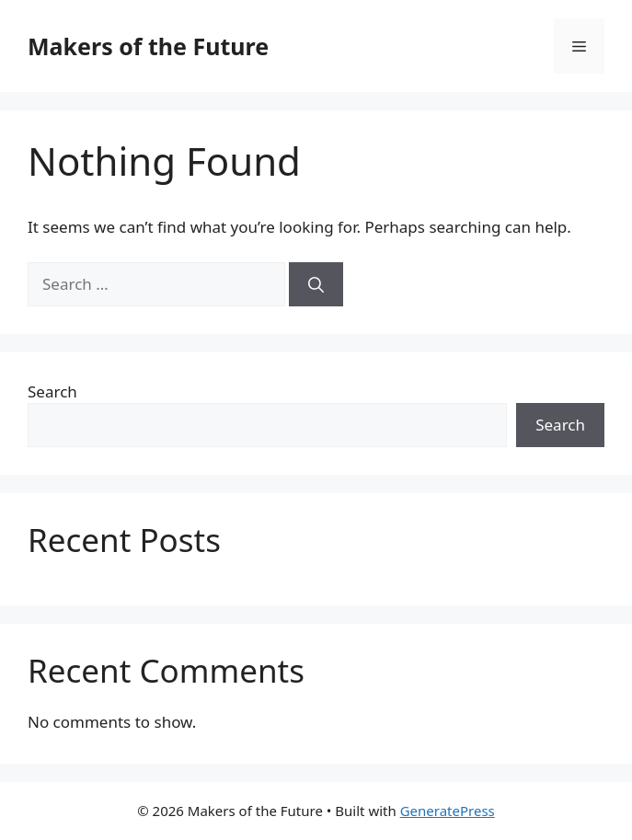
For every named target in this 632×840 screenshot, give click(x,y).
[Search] (316, 284)
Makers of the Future (148, 46)
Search (52, 391)
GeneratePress (448, 811)
